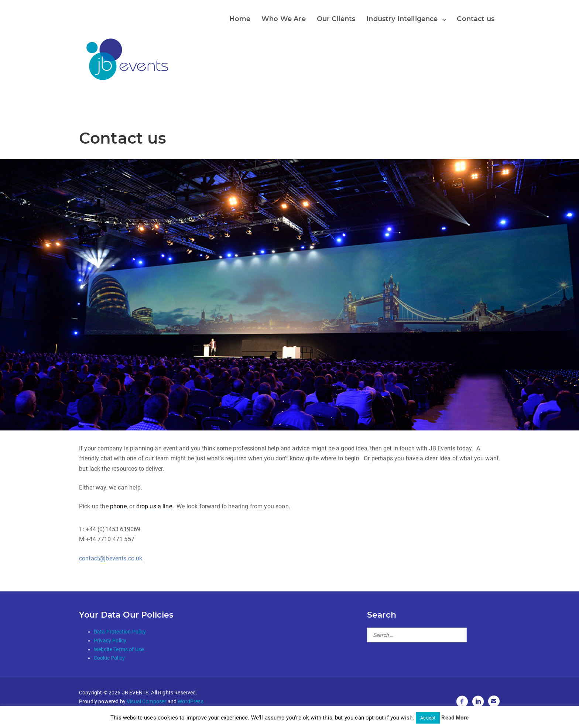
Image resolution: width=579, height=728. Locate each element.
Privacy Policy (110, 641)
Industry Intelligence (402, 19)
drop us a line (154, 506)
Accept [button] (428, 718)
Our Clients (336, 19)
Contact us (476, 19)
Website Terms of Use (119, 649)
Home (240, 19)
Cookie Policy (109, 658)
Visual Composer (146, 701)
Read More (455, 718)
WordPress (190, 701)
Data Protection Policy (120, 632)
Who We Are (284, 19)
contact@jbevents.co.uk (111, 558)
